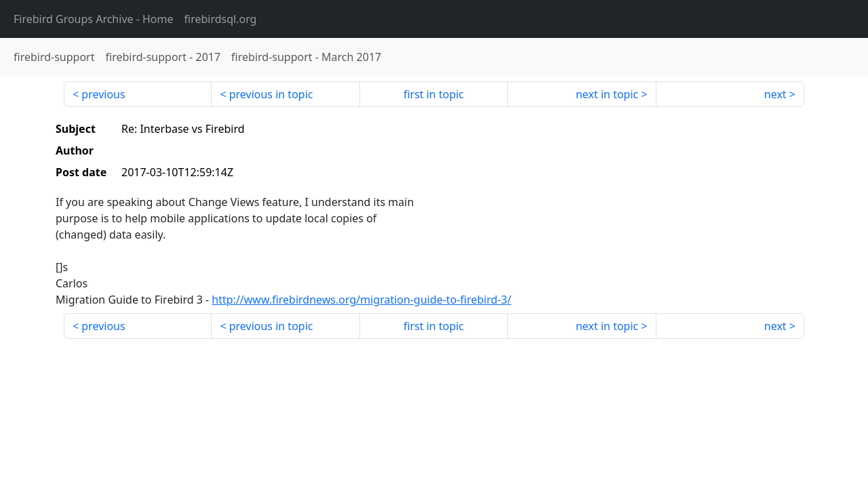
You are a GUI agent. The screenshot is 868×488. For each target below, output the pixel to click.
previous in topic (271, 94)
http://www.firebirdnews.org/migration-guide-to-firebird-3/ (361, 300)
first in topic (434, 94)
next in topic (607, 94)
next (775, 94)
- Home (94, 19)
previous (103, 94)
